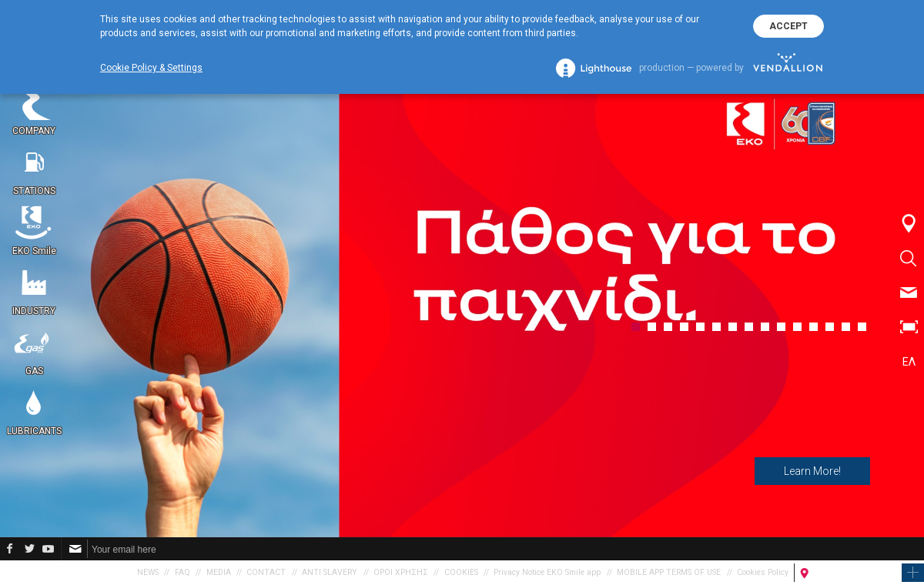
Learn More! (812, 471)
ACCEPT (788, 26)
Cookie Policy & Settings (151, 68)
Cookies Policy (763, 572)
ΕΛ (909, 362)
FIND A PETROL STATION (854, 572)
